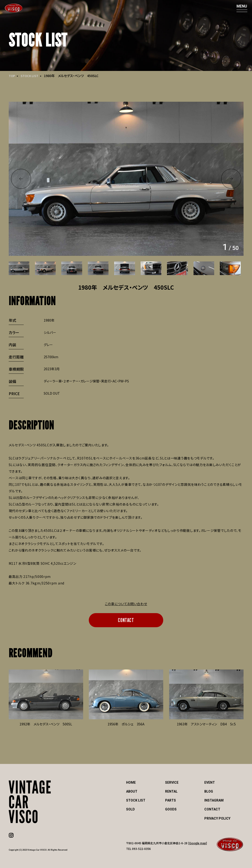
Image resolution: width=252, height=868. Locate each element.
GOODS (171, 809)
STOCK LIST (31, 76)
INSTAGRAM (214, 800)
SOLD (130, 809)
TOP (12, 76)
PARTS (171, 800)
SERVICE (172, 782)
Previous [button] (21, 179)
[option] (126, 179)
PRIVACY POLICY (217, 818)
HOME (131, 782)
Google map (198, 843)
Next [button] (231, 179)
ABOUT (132, 791)
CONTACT (126, 620)
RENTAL (171, 791)
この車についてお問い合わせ (126, 604)
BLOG (209, 791)
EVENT (210, 782)
